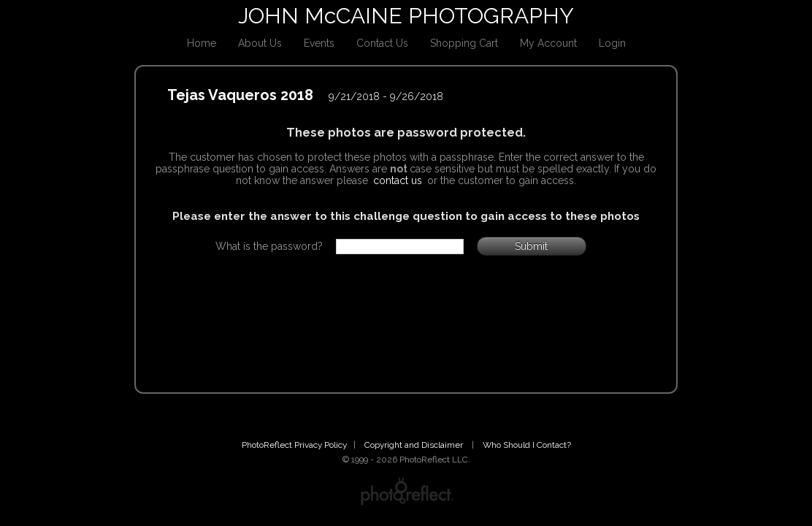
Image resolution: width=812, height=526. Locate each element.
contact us (398, 180)
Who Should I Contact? (527, 445)
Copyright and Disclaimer (415, 445)
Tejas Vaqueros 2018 (240, 95)
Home (202, 43)
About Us (260, 43)
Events (319, 43)
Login (612, 43)
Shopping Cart (464, 43)
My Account (548, 43)
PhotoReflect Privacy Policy (294, 445)
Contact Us (382, 43)
